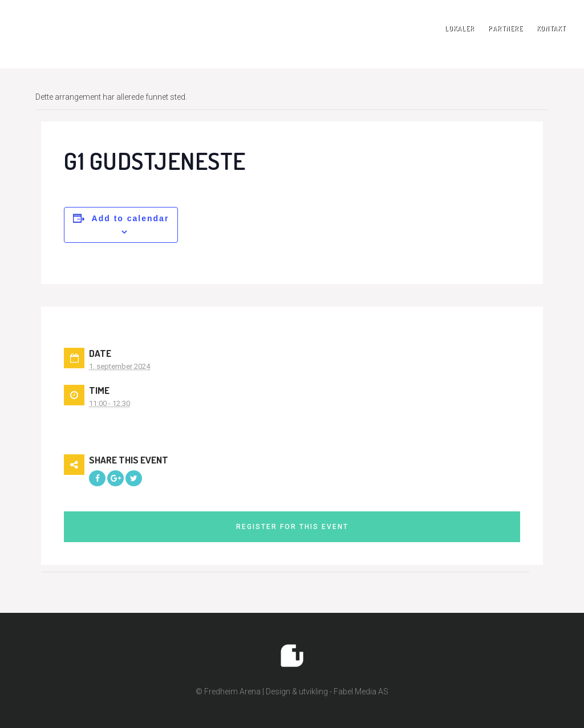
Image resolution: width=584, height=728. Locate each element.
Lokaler (460, 28)
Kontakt (551, 28)
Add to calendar (131, 218)
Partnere (506, 28)
